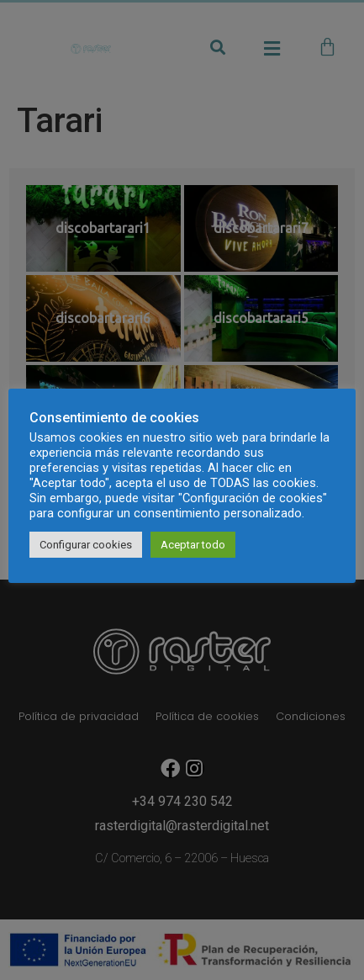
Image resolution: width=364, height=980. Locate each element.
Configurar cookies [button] (86, 545)
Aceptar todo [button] (193, 545)
